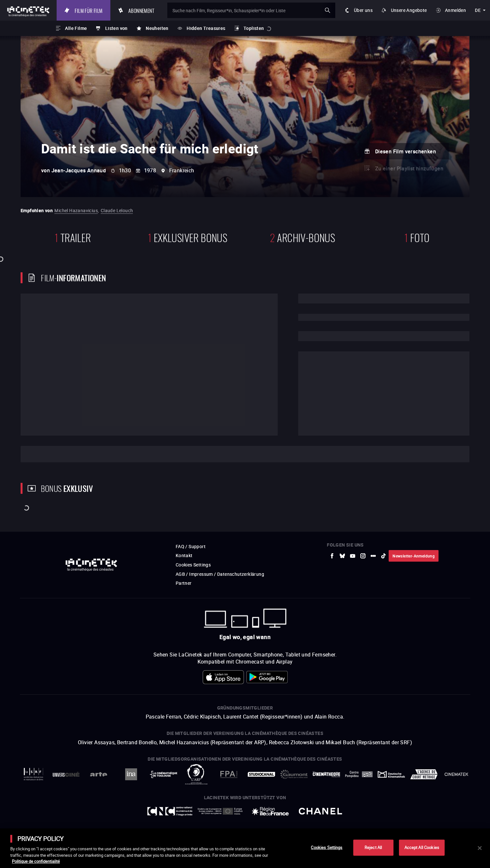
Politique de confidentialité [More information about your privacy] (36, 861)
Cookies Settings (327, 847)
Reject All (373, 847)
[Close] (480, 848)
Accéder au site (420, 819)
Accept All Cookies (422, 847)
